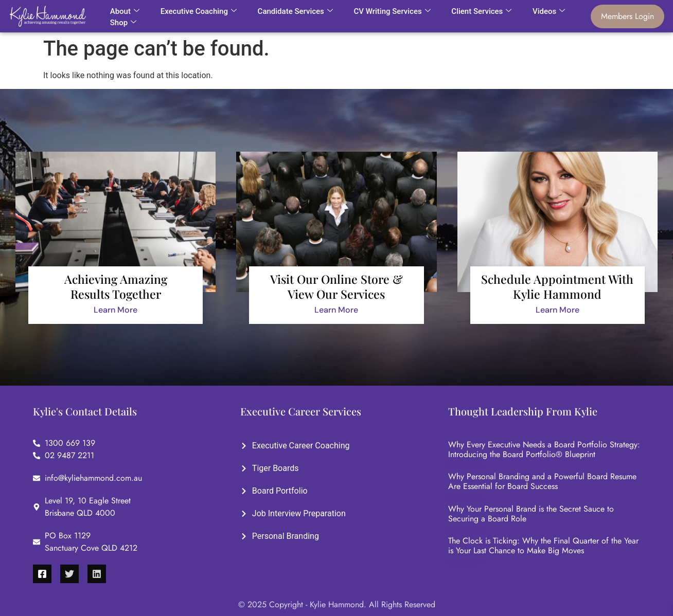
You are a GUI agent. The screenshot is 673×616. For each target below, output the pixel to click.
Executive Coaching (199, 11)
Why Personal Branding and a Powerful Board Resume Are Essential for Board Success (542, 481)
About (125, 11)
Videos (549, 11)
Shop (123, 23)
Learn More (116, 310)
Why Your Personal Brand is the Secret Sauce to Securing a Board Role (531, 514)
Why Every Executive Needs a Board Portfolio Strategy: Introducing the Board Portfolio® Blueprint (544, 449)
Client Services (481, 11)
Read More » (465, 466)
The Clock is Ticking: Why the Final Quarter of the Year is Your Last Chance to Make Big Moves (543, 546)
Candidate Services (295, 11)
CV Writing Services (392, 11)
